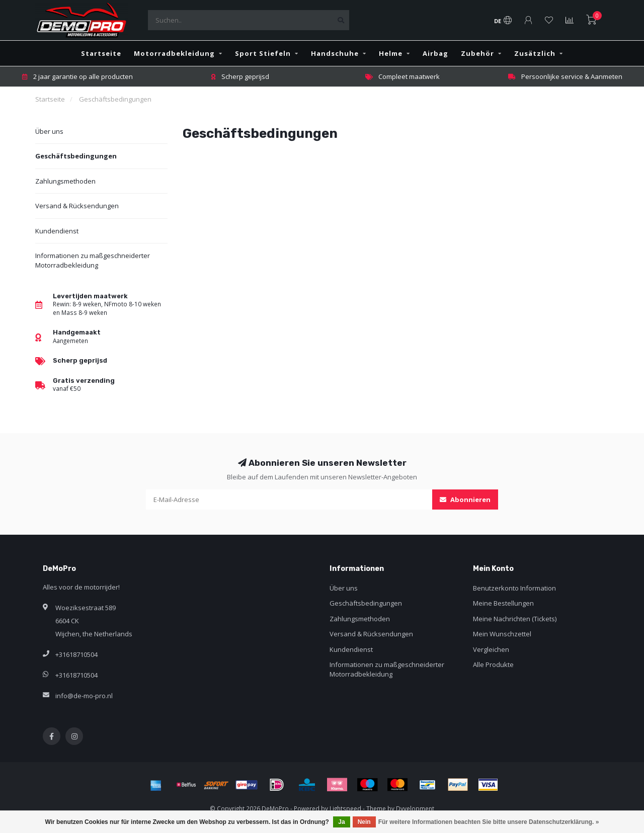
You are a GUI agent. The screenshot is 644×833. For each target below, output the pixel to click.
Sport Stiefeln (263, 53)
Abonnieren (465, 499)
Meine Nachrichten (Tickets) (515, 619)
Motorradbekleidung (174, 53)
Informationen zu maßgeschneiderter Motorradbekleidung (93, 260)
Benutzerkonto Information (514, 588)
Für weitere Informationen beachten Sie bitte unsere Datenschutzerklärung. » (489, 822)
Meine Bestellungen (503, 603)
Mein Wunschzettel (502, 634)
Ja (341, 822)
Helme (391, 53)
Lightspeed (345, 808)
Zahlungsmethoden (65, 181)
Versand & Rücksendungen (77, 206)
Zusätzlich (535, 53)
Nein (364, 822)
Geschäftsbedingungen (76, 156)
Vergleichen (491, 649)
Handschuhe (335, 53)
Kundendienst (57, 231)
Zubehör (477, 53)
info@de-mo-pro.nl (84, 696)
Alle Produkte (493, 664)
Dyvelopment (415, 808)
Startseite (101, 53)
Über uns (49, 131)
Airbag (435, 53)
